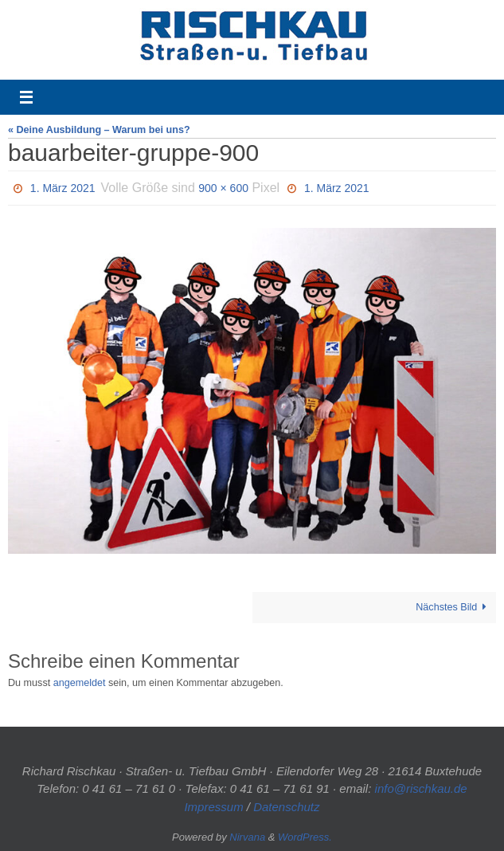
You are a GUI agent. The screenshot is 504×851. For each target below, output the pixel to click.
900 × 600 (223, 188)
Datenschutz (286, 807)
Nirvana (247, 837)
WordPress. (305, 837)
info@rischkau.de (421, 788)
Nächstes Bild (453, 607)
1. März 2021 (63, 188)
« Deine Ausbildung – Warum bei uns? (99, 130)
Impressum (213, 807)
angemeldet (80, 683)
